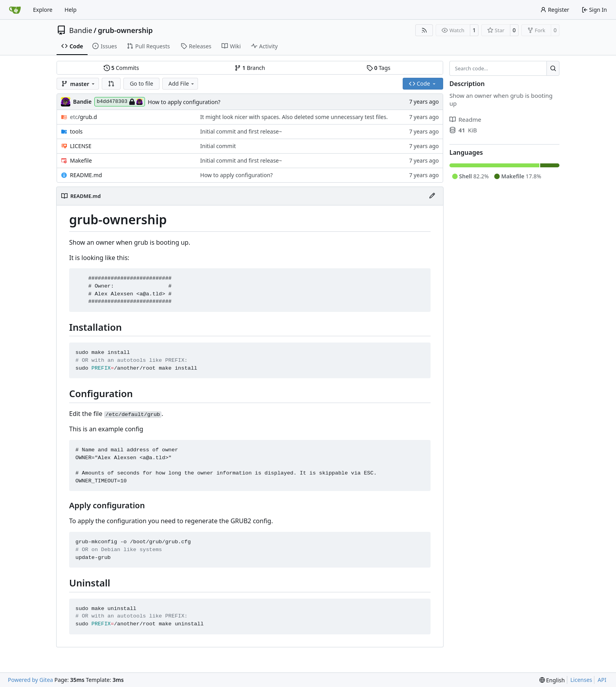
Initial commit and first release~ (241, 131)
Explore (43, 10)
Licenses (581, 680)
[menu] (552, 680)
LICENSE (81, 146)
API (602, 680)
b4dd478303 (120, 102)
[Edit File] (432, 196)
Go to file (141, 83)
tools (76, 131)
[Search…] (553, 68)
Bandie (81, 30)
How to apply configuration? (184, 102)
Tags (379, 68)
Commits (121, 68)
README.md (86, 175)
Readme (465, 119)
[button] (111, 84)
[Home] (15, 10)
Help (71, 10)
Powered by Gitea (30, 680)
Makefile (81, 160)
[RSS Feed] (424, 30)
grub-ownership (125, 30)
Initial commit (218, 146)
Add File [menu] (182, 83)
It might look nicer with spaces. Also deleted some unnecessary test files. (294, 117)
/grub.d (83, 117)
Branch (250, 68)
